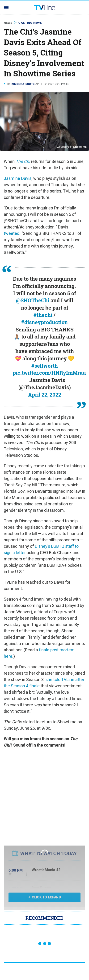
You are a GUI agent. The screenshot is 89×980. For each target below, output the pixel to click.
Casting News (30, 23)
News (8, 23)
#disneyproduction (44, 322)
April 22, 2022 (45, 395)
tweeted (12, 233)
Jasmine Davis (18, 178)
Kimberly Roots (23, 84)
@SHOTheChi (33, 300)
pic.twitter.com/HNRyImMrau (49, 373)
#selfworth (45, 366)
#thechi (43, 315)
